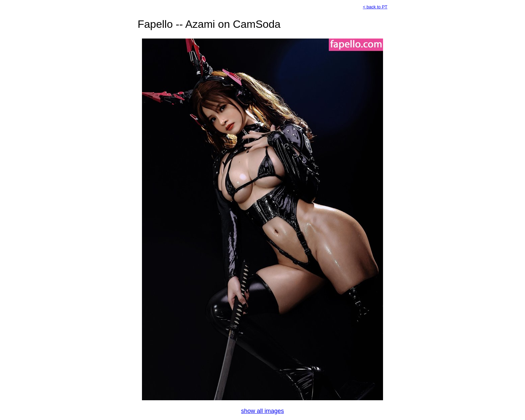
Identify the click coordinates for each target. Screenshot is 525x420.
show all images (262, 411)
